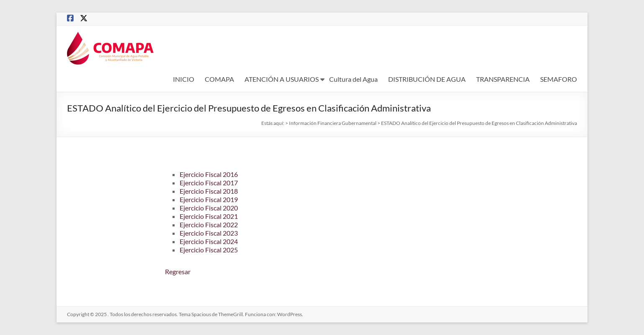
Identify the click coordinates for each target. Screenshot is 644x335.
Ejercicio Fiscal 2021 (209, 216)
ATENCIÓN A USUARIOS (282, 79)
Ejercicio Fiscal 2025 (209, 250)
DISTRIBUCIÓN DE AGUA (427, 79)
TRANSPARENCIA (503, 79)
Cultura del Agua (353, 79)
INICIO (184, 79)
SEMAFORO (559, 79)
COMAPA (219, 79)
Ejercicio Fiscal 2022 (209, 225)
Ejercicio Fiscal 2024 (209, 241)
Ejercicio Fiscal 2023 (209, 233)
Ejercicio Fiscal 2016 (209, 174)
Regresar (178, 271)
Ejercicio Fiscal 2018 (209, 191)
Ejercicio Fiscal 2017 (209, 183)
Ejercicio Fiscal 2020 (209, 208)
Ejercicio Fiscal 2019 (209, 199)
